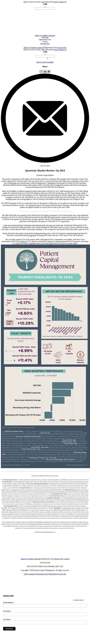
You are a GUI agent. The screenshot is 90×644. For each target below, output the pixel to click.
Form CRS (62, 574)
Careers (56, 2)
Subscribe (49, 2)
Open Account (29, 2)
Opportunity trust (45, 40)
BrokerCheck (53, 574)
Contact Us (63, 2)
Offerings (45, 38)
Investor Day (45, 44)
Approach (52, 35)
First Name (7, 611)
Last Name (7, 619)
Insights (45, 35)
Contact (67, 559)
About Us (38, 35)
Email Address (9, 603)
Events (45, 42)
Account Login (40, 2)
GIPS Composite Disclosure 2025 (36, 574)
